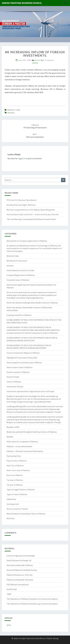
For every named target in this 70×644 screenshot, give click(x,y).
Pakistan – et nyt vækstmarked (19, 446)
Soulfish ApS (12, 589)
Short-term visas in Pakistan (18, 470)
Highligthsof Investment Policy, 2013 (22, 358)
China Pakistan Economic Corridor (21, 270)
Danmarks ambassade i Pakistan (20, 565)
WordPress (41, 638)
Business (11, 113)
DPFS (9, 625)
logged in (22, 158)
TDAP (9, 594)
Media (37, 60)
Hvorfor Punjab (13, 377)
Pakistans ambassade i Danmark (20, 580)
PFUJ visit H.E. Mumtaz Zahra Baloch (22, 200)
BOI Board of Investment (17, 261)
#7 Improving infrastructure (35, 126)
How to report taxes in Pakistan (20, 367)
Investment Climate (15, 386)
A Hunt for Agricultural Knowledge (21, 556)
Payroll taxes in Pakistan (17, 461)
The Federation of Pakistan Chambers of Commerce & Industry (32, 599)
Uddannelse (11, 499)
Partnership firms (14, 456)
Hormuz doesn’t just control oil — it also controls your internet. (33, 214)
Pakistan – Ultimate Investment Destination (25, 451)
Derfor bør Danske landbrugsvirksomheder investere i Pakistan (32, 303)
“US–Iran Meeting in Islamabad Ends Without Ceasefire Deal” (31, 219)
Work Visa (11, 518)
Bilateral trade (14, 110)
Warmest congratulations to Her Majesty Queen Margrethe (31, 210)
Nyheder (10, 437)
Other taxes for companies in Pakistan (22, 442)
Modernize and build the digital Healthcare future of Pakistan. (32, 432)
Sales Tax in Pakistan (15, 466)
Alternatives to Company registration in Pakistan (27, 241)
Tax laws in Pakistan (15, 480)
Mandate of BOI (13, 427)
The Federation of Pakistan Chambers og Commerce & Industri (32, 604)
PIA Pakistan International (18, 585)
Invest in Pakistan (14, 382)
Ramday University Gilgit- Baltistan (21, 205)
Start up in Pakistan (15, 475)
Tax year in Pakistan (15, 485)
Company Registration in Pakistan (21, 275)
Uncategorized (13, 504)
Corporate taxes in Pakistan (18, 280)
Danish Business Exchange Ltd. (19, 560)
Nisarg (56, 638)
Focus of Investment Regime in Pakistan (23, 353)
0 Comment (49, 60)
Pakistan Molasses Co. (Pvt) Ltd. (20, 575)
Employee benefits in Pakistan (19, 315)
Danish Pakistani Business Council (22, 3)
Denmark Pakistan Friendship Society (22, 570)
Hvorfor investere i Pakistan (18, 372)
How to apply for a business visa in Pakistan (24, 362)
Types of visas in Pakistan (17, 494)
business (10, 266)
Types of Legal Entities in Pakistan (21, 490)
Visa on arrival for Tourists (17, 509)
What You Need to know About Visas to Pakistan (26, 514)
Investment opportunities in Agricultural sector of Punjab (30, 391)
